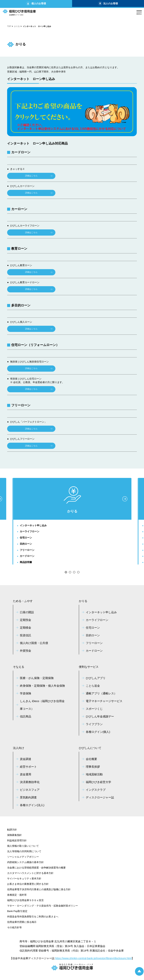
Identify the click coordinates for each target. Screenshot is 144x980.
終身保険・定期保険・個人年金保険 (42, 686)
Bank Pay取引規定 (17, 911)
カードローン (27, 556)
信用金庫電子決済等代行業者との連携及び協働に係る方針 (39, 889)
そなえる (19, 667)
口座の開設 (27, 612)
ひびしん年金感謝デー (100, 716)
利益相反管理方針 (17, 840)
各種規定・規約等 (17, 895)
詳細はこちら (31, 176)
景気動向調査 (28, 797)
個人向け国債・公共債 (34, 643)
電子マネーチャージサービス (104, 701)
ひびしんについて (90, 748)
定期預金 (26, 620)
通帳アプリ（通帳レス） (101, 693)
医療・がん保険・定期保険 (37, 678)
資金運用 (26, 774)
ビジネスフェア (30, 790)
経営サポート (28, 767)
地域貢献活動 (94, 774)
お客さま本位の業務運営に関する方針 (28, 884)
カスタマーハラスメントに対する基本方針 (30, 873)
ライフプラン (94, 724)
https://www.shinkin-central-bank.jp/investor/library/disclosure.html (93, 958)
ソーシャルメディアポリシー (23, 857)
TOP (9, 26)
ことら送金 (93, 686)
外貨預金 (26, 651)
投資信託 (26, 635)
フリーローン (27, 550)
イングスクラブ (96, 790)
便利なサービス (89, 667)
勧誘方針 (12, 830)
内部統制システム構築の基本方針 (25, 862)
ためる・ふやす (23, 601)
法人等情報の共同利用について (24, 851)
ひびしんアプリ (96, 678)
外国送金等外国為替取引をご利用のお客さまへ (33, 917)
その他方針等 (14, 927)
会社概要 (91, 759)
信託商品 (26, 716)
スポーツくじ (94, 709)
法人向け (19, 748)
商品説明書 (26, 562)
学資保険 (26, 693)
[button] (66, 572)
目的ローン (26, 544)
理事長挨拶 (93, 767)
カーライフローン (30, 531)
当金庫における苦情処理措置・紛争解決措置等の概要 (36, 868)
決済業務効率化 (30, 782)
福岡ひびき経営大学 (98, 782)
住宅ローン (26, 538)
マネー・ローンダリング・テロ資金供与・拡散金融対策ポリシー (43, 906)
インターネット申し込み (33, 525)
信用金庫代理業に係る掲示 (22, 922)
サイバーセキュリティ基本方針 (24, 879)
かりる (17, 26)
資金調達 (26, 759)
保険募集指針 (14, 835)
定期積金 (26, 628)
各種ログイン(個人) (98, 732)
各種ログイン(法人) (32, 805)
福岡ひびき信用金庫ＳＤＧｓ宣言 (25, 900)
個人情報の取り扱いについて (23, 846)
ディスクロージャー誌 (100, 797)
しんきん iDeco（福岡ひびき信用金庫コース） (42, 705)
